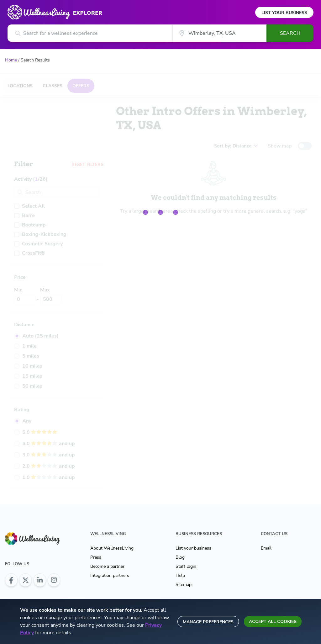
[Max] (51, 299)
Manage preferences (208, 622)
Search (290, 33)
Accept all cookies (273, 622)
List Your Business (284, 13)
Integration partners (110, 575)
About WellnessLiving (112, 548)
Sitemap (184, 585)
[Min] (25, 299)
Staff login (186, 566)
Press (96, 557)
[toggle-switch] (305, 146)
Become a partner (107, 566)
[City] (219, 33)
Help (180, 575)
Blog (180, 557)
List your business (193, 548)
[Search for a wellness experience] (90, 33)
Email (266, 548)
